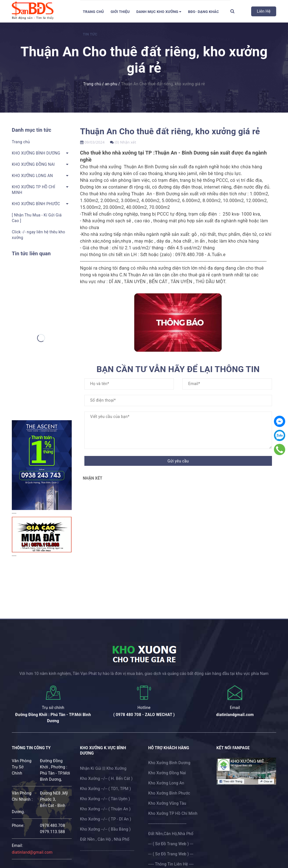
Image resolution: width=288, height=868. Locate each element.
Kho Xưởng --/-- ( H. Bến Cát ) (106, 778)
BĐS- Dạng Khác (203, 12)
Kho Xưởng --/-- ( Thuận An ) (105, 809)
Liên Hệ (264, 11)
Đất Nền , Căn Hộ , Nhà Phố (105, 839)
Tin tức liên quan (31, 253)
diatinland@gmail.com (32, 852)
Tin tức (90, 34)
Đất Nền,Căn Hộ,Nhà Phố (171, 834)
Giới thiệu (120, 12)
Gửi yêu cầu (178, 461)
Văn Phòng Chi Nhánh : (22, 796)
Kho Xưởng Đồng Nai (167, 773)
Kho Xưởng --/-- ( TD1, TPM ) (106, 789)
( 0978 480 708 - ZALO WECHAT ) (144, 715)
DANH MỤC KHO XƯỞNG (159, 12)
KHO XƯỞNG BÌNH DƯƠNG (36, 153)
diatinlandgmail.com (235, 715)
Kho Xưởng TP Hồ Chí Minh (173, 813)
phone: (18, 826)
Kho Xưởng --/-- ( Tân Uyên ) (105, 799)
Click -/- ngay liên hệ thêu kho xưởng (39, 235)
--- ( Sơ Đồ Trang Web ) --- (171, 844)
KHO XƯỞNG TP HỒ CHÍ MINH (33, 190)
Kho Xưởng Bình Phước (169, 793)
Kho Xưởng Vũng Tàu (167, 803)
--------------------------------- (167, 824)
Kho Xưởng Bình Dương (169, 763)
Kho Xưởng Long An (166, 783)
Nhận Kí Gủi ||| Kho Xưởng (103, 768)
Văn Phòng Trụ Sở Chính (22, 767)
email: (17, 845)
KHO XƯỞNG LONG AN (32, 176)
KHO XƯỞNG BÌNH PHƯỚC (36, 204)
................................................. (107, 849)
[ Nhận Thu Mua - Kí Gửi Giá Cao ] (37, 218)
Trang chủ (94, 12)
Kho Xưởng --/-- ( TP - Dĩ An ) (106, 819)
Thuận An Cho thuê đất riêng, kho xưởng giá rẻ (170, 131)
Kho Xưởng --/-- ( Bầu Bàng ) (105, 829)
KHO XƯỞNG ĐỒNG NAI (33, 164)
